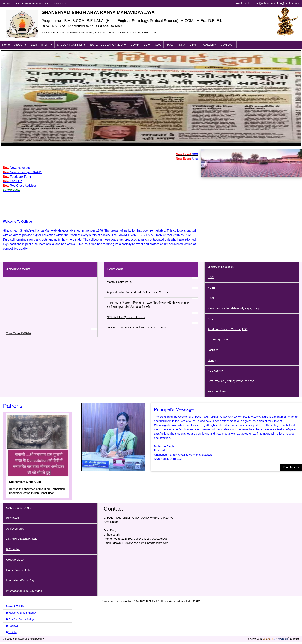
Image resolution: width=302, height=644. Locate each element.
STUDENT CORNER (71, 45)
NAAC (170, 45)
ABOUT (20, 45)
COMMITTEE (140, 45)
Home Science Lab (18, 570)
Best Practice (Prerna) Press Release (231, 381)
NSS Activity (215, 371)
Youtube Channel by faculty (22, 613)
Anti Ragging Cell (218, 339)
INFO (182, 45)
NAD (211, 319)
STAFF (194, 45)
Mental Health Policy (120, 282)
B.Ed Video (13, 549)
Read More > (291, 467)
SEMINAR (13, 518)
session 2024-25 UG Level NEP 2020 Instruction (137, 327)
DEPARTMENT (42, 45)
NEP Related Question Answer (126, 317)
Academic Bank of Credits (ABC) (228, 329)
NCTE (211, 288)
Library (212, 360)
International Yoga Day (20, 580)
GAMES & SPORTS (19, 508)
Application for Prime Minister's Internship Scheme (138, 292)
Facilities (213, 350)
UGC (211, 277)
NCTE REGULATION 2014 (108, 45)
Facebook (13, 626)
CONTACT (227, 45)
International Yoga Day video (24, 591)
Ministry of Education (221, 267)
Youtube (13, 632)
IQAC (158, 45)
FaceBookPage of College (21, 619)
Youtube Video (217, 391)
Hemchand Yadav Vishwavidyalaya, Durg (233, 308)
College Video (15, 560)
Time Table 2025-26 (19, 336)
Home (6, 45)
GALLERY (209, 45)
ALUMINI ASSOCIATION (22, 539)
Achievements (15, 528)
